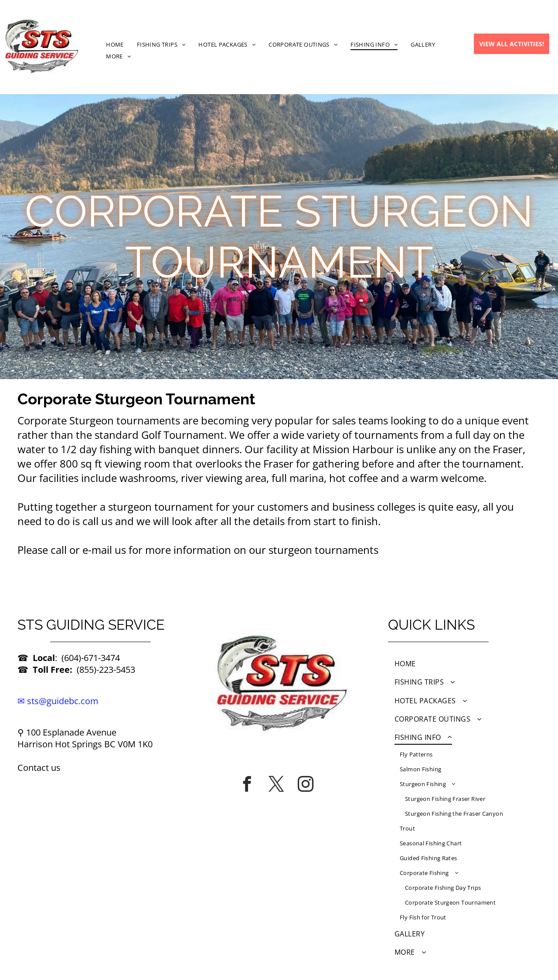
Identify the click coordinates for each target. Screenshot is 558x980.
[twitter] (276, 784)
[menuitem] (115, 44)
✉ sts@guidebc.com (58, 701)
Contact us (39, 768)
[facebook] (247, 784)
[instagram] (306, 784)
